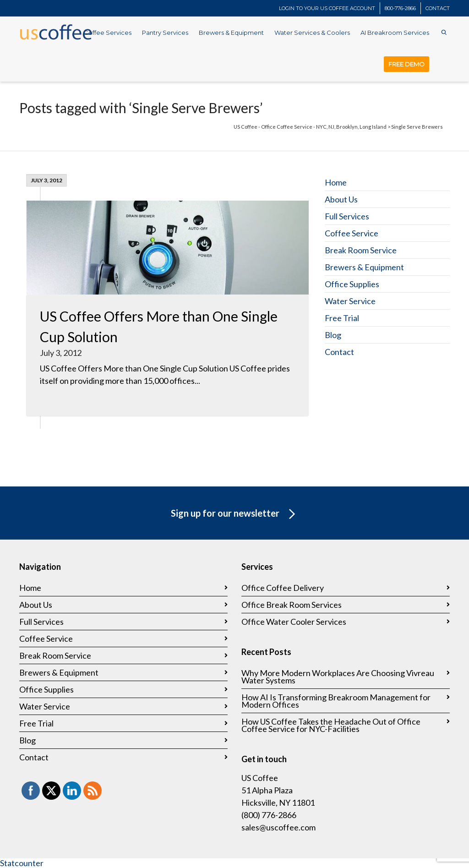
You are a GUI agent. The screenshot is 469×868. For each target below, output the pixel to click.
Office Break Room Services (292, 605)
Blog (333, 335)
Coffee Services (108, 33)
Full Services (347, 216)
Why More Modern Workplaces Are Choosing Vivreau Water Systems (338, 677)
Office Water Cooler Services (294, 622)
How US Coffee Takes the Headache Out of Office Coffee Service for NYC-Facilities (331, 725)
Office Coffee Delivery (283, 588)
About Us (341, 199)
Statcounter (22, 863)
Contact (339, 352)
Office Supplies (352, 284)
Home (336, 182)
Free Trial (342, 318)
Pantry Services (165, 33)
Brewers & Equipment (231, 33)
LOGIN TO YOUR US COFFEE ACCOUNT (327, 8)
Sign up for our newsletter (235, 514)
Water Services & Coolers (312, 33)
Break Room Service (361, 250)
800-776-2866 (400, 8)
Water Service (350, 301)
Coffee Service (352, 233)
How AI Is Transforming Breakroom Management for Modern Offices (336, 701)
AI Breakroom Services (395, 33)
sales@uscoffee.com (278, 827)
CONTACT (438, 8)
